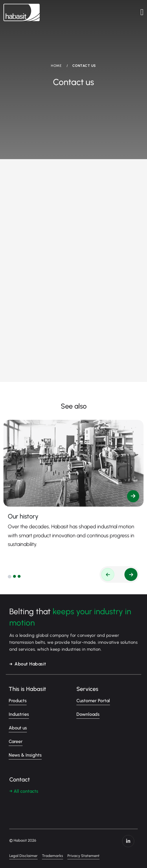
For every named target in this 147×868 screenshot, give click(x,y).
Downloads (88, 714)
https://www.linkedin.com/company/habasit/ (128, 841)
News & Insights (25, 755)
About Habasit (30, 664)
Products (18, 701)
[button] (10, 577)
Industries (19, 714)
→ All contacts (24, 791)
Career (16, 741)
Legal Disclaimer (23, 856)
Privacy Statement (83, 856)
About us (18, 728)
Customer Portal (93, 701)
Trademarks (53, 856)
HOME (56, 66)
